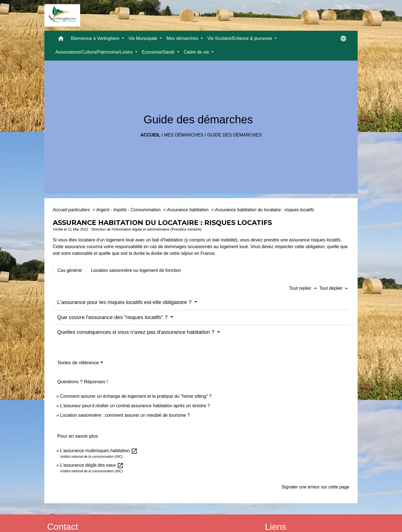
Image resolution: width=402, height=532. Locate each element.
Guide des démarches (234, 135)
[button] (61, 40)
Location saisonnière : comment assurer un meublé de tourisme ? (125, 415)
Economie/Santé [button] (159, 52)
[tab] (70, 270)
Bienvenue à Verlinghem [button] (96, 38)
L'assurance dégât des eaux (92, 465)
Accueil (150, 135)
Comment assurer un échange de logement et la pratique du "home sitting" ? (136, 396)
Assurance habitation (188, 210)
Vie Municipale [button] (143, 38)
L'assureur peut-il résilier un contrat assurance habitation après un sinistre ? (135, 406)
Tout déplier (334, 288)
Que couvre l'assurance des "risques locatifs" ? (113, 317)
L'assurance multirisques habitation (99, 451)
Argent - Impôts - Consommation (129, 210)
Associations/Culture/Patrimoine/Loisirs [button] (95, 52)
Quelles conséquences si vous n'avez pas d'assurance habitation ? (137, 332)
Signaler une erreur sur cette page (315, 487)
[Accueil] (62, 15)
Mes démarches (184, 135)
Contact (63, 527)
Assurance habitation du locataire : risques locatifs (264, 210)
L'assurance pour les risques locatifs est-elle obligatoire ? (125, 302)
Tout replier (304, 288)
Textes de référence (78, 363)
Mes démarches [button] (183, 38)
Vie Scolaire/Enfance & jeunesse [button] (240, 38)
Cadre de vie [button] (197, 52)
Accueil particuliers (72, 210)
